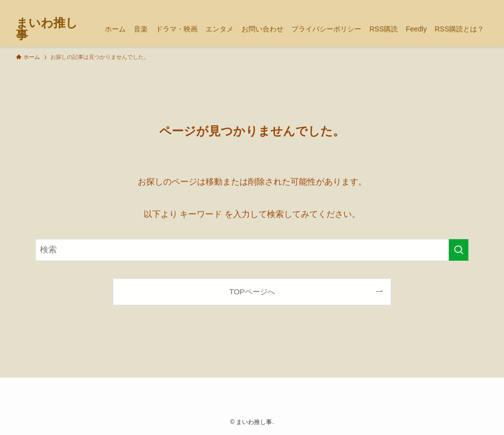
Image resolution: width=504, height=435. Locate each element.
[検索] (482, 5)
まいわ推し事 (47, 29)
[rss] (469, 5)
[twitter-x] (430, 5)
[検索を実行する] (459, 250)
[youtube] (456, 5)
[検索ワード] (252, 250)
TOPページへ (252, 292)
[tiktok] (443, 5)
